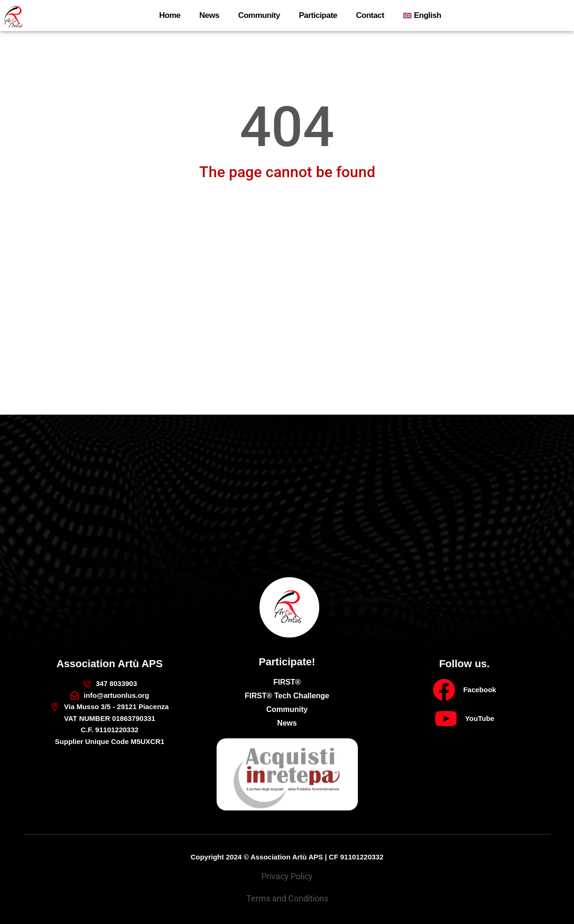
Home (170, 15)
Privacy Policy (287, 876)
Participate (318, 15)
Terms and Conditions (287, 898)
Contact (370, 15)
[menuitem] (422, 16)
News (209, 15)
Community (259, 15)
